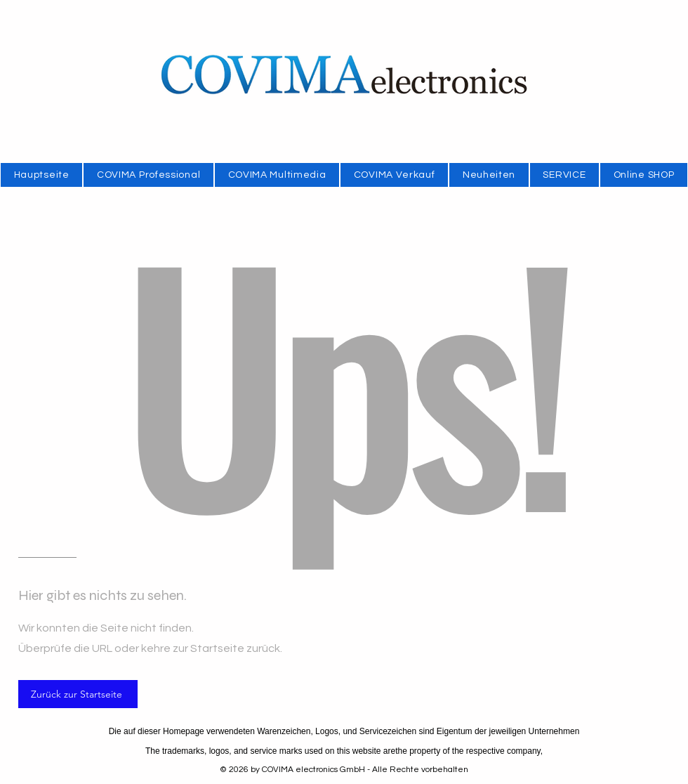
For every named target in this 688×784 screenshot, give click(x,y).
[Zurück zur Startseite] (78, 694)
